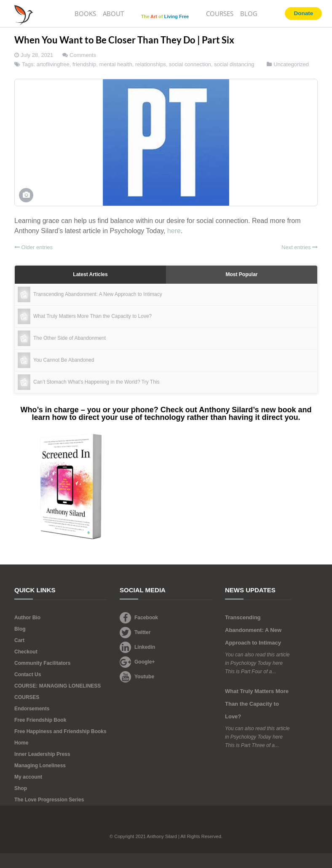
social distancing (234, 64)
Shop (21, 788)
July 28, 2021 (37, 55)
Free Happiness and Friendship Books (60, 731)
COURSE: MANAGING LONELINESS (58, 686)
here (174, 231)
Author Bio (27, 618)
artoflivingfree (53, 64)
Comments (83, 55)
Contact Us (28, 675)
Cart (19, 640)
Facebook (139, 618)
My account (28, 777)
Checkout (26, 652)
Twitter (135, 632)
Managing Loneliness (40, 766)
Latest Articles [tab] (90, 274)
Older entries (33, 247)
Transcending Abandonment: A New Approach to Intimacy (253, 630)
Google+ (137, 662)
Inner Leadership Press (42, 754)
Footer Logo (166, 825)
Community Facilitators (42, 663)
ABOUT (113, 13)
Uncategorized (291, 64)
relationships (151, 64)
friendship (84, 64)
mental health (116, 64)
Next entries (300, 247)
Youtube (137, 677)
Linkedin (137, 647)
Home (21, 743)
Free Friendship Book (40, 720)
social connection (190, 64)
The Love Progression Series (49, 800)
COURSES (220, 13)
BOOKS (85, 13)
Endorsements (32, 709)
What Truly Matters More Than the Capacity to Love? (257, 704)
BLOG (249, 13)
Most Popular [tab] (241, 274)
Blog (20, 629)
